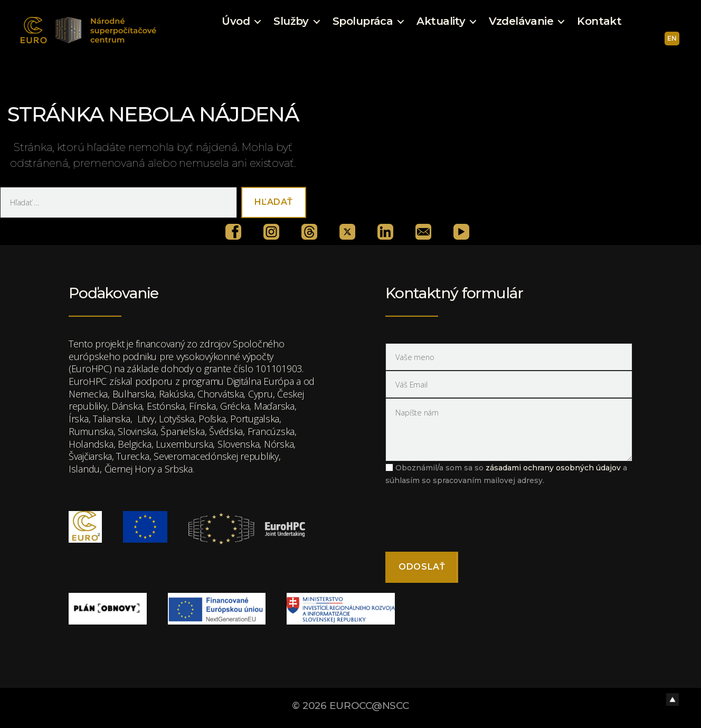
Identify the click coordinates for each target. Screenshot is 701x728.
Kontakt (599, 21)
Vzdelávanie (521, 21)
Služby (291, 21)
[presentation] (466, 518)
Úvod (236, 21)
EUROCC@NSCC (369, 706)
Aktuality (441, 21)
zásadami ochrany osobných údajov (553, 468)
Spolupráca (363, 21)
